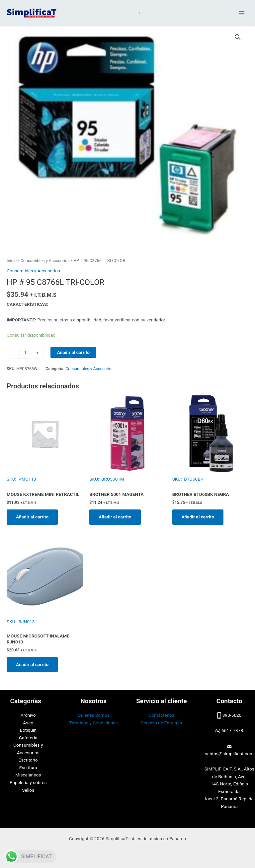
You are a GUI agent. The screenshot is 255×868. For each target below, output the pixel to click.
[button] (140, 13)
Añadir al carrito (73, 352)
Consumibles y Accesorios (45, 261)
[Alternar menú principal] (242, 13)
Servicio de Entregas (161, 723)
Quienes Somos (94, 715)
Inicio (12, 261)
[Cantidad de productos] (25, 353)
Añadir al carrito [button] (32, 517)
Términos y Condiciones (94, 723)
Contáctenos (162, 715)
